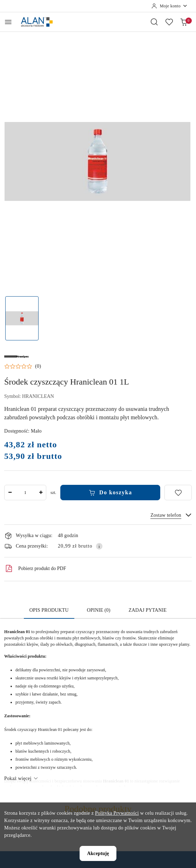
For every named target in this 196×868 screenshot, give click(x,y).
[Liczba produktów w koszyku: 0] (184, 22)
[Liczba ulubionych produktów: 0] (169, 22)
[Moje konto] (170, 6)
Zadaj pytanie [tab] (148, 610)
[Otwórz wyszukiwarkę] (154, 22)
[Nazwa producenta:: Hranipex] (16, 356)
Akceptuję (98, 853)
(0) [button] (38, 366)
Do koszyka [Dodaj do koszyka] (110, 493)
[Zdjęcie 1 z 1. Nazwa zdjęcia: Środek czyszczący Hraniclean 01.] (22, 318)
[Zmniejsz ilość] (10, 493)
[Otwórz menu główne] (8, 22)
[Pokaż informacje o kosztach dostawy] (99, 546)
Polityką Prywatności (117, 813)
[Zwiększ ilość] (41, 493)
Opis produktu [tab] (49, 610)
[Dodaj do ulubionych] (178, 493)
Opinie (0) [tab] (99, 610)
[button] (23, 366)
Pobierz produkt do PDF (35, 569)
